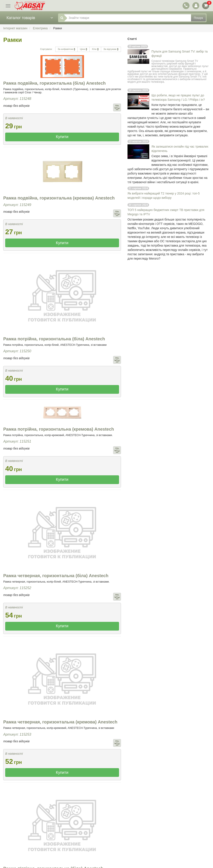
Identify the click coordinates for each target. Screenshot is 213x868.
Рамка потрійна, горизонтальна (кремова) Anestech (59, 429)
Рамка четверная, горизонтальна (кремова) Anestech (60, 722)
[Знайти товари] (128, 18)
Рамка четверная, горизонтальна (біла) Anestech (56, 576)
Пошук (198, 18)
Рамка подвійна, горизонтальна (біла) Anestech (55, 83)
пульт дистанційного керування (180, 68)
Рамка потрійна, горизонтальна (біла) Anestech (54, 339)
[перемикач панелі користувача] (196, 6)
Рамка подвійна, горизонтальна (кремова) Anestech (59, 198)
